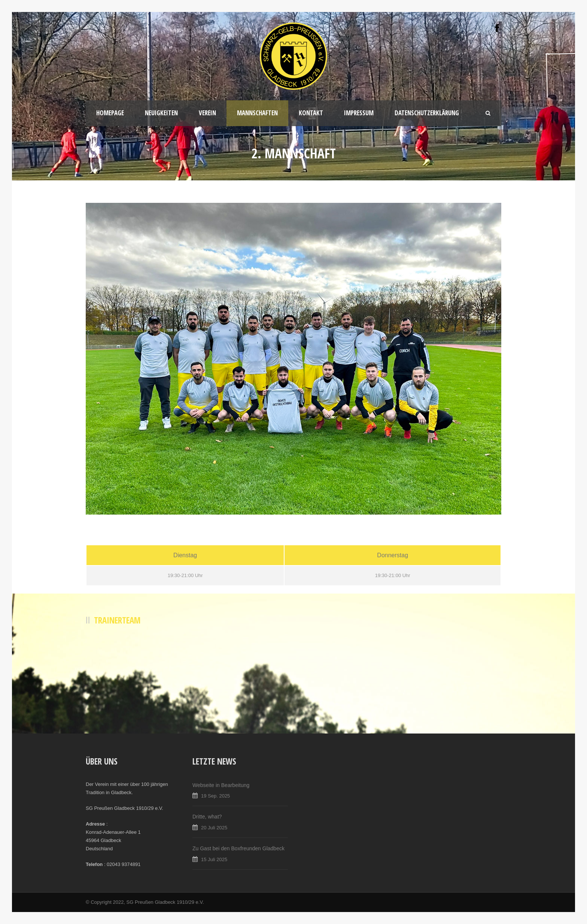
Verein (207, 113)
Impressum (359, 113)
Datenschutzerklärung (427, 113)
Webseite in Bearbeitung (221, 785)
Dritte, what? (207, 817)
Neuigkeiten (161, 113)
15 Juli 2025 (214, 859)
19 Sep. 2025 (215, 796)
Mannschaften (257, 113)
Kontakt (311, 113)
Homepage (110, 113)
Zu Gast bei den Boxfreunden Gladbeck (238, 848)
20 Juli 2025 (214, 828)
